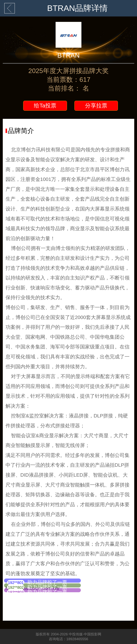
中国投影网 (93, 634)
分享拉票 (96, 106)
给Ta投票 (45, 106)
